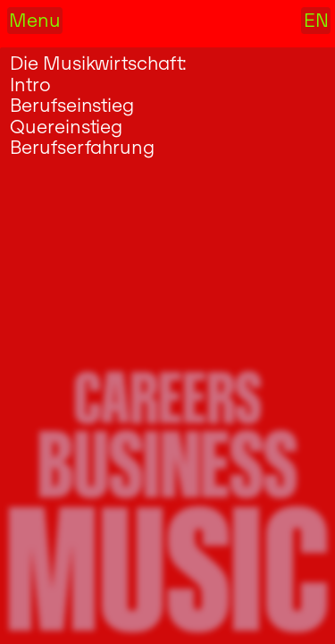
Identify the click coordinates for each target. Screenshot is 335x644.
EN (316, 20)
